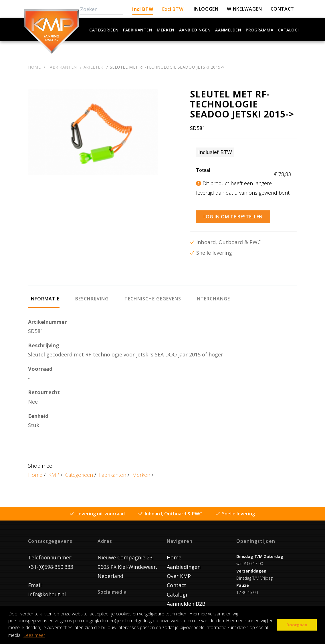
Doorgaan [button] (297, 625)
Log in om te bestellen (233, 214)
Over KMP (179, 573)
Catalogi (289, 30)
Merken (166, 30)
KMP (54, 472)
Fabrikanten (138, 30)
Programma (259, 30)
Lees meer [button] (34, 635)
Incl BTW (143, 9)
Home (35, 472)
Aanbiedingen (195, 30)
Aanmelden (228, 30)
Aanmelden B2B (186, 601)
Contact (177, 582)
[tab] (44, 298)
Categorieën (104, 30)
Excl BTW (173, 9)
